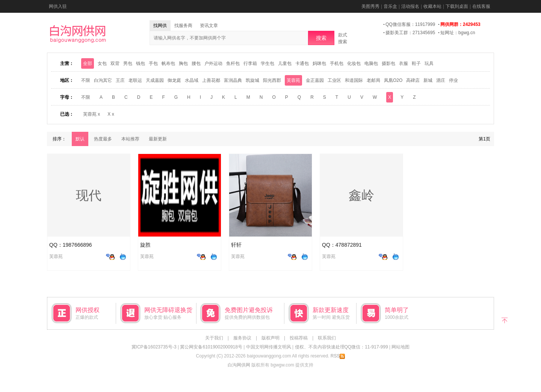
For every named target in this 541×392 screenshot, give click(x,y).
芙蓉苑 (293, 80)
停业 (453, 80)
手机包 (337, 63)
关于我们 (214, 338)
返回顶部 (504, 320)
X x (111, 114)
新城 (428, 80)
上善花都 (211, 80)
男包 (128, 63)
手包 (153, 63)
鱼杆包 (233, 63)
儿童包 (285, 63)
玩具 (429, 63)
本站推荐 (130, 139)
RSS (338, 356)
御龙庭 (174, 80)
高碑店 (413, 80)
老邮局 (373, 80)
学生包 (267, 63)
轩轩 (236, 245)
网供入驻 (58, 6)
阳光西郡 (272, 80)
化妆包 (354, 63)
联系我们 (327, 338)
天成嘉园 (155, 80)
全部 (88, 63)
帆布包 (168, 63)
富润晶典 (233, 80)
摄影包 (388, 63)
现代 (89, 195)
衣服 (403, 63)
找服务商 (183, 26)
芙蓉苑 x (91, 114)
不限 (86, 80)
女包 (102, 63)
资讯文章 (209, 26)
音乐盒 (390, 6)
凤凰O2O (393, 80)
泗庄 (441, 80)
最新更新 (158, 139)
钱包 (141, 63)
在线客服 (481, 6)
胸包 (183, 63)
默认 (80, 139)
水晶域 (192, 80)
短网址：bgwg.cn (458, 33)
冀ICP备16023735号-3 (154, 347)
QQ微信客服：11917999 (410, 24)
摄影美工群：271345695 (410, 33)
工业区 (334, 80)
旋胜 (145, 245)
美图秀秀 (370, 6)
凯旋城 (252, 80)
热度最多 (103, 139)
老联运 (135, 80)
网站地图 (400, 347)
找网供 (160, 26)
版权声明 (270, 338)
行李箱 (250, 63)
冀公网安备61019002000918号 (211, 347)
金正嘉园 (315, 80)
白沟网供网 (239, 365)
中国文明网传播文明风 (269, 347)
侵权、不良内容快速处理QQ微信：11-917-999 (342, 347)
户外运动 (213, 63)
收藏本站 (432, 6)
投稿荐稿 (299, 338)
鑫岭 (361, 195)
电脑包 (371, 63)
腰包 (196, 63)
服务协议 (242, 338)
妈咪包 (319, 63)
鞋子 (416, 63)
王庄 (120, 80)
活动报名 (410, 6)
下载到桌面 (457, 6)
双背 (115, 63)
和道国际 (354, 80)
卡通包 (302, 63)
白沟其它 (103, 80)
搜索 (321, 38)
